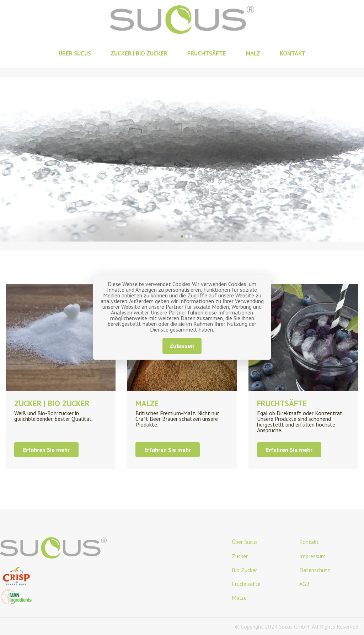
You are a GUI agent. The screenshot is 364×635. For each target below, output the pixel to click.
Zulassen (182, 346)
